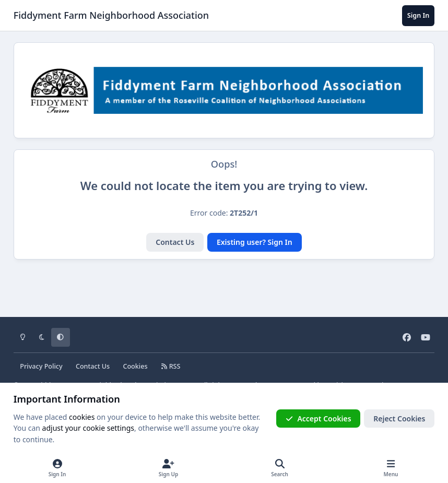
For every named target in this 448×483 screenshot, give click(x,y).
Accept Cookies (319, 419)
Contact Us (175, 242)
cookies (82, 417)
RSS (171, 366)
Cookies (135, 366)
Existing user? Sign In (255, 242)
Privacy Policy (41, 366)
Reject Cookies (399, 419)
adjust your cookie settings (88, 428)
